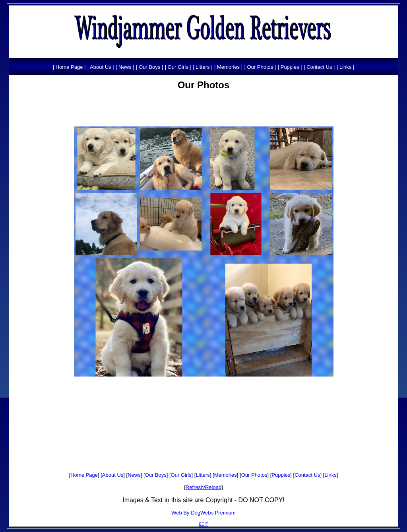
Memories (226, 475)
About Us (113, 475)
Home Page (84, 475)
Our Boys (156, 475)
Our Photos (254, 475)
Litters (203, 475)
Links (330, 475)
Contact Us (307, 475)
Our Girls (181, 475)
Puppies (281, 475)
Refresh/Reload (203, 487)
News (134, 475)
